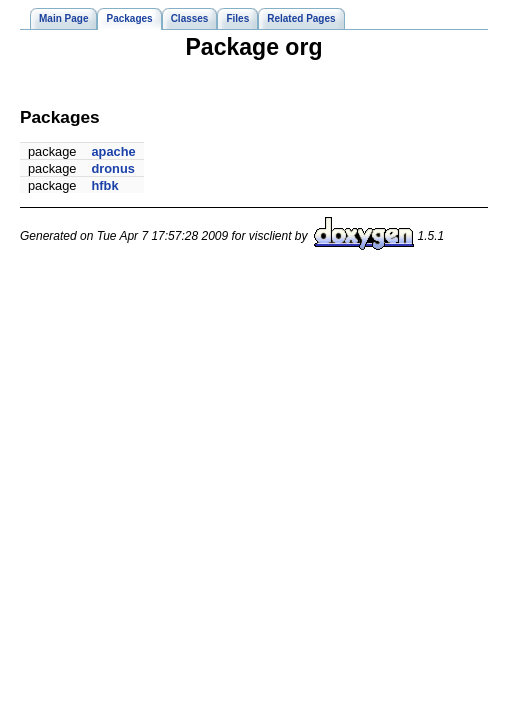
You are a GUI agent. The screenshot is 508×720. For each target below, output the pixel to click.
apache (114, 151)
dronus (113, 168)
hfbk (105, 185)
